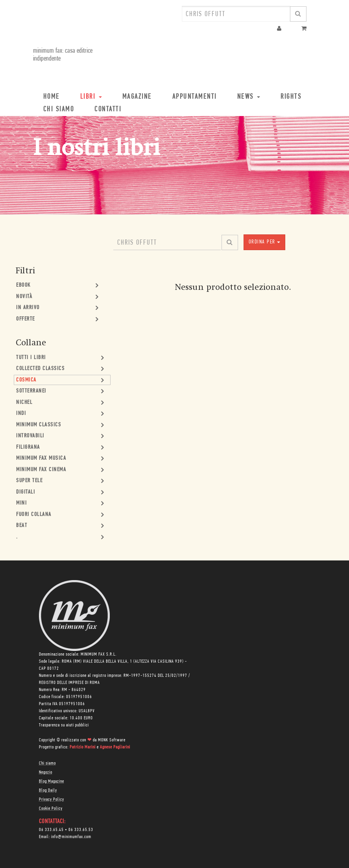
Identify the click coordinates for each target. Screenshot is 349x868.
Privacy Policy (52, 800)
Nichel (24, 403)
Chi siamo (47, 763)
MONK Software (112, 740)
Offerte (26, 319)
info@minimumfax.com (71, 837)
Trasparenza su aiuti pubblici (64, 725)
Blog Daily (48, 791)
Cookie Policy (51, 809)
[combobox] (236, 14)
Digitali (26, 492)
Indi (21, 414)
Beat (22, 526)
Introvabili (30, 436)
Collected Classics (40, 369)
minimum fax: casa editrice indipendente (63, 55)
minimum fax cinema (41, 470)
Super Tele (29, 481)
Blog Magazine (52, 781)
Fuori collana (34, 515)
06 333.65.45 (51, 830)
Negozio (46, 772)
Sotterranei (31, 391)
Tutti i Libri (31, 358)
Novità (24, 297)
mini (21, 503)
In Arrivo (28, 308)
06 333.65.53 (81, 830)
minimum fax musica (41, 458)
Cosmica (26, 380)
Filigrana (28, 447)
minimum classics (39, 425)
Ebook (23, 285)
